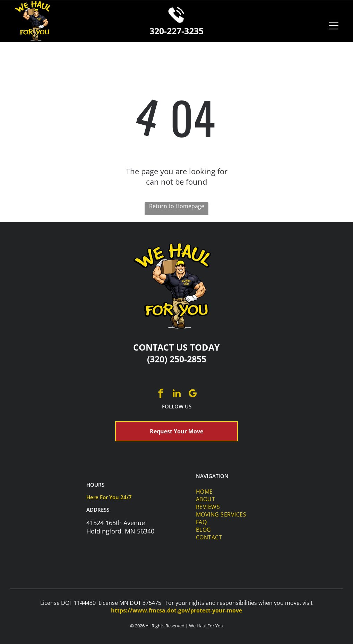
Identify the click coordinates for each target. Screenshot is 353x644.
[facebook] (161, 394)
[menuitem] (236, 492)
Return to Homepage (177, 206)
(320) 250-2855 (177, 359)
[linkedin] (176, 394)
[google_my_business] (192, 394)
